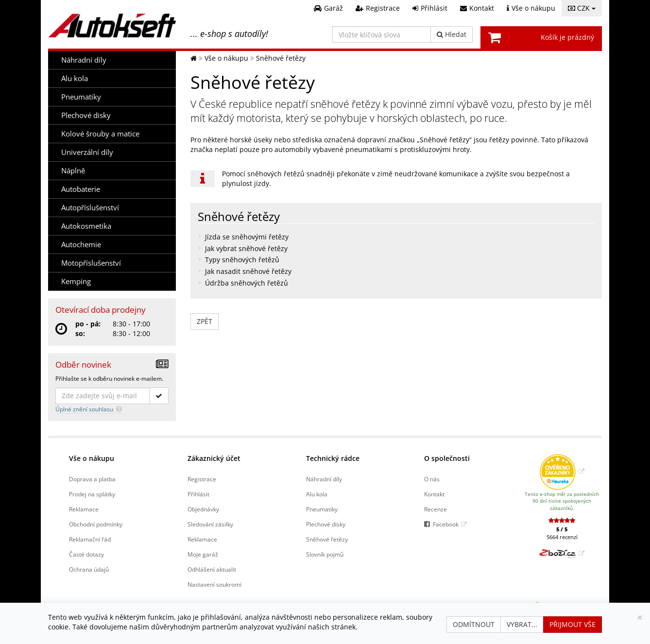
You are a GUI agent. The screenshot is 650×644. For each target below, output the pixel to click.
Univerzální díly (87, 152)
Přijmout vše (573, 624)
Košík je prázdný (567, 37)
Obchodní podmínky (96, 524)
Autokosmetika (86, 226)
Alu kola (75, 78)
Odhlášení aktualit (212, 569)
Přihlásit (198, 494)
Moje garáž (203, 554)
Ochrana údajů (89, 569)
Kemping (76, 281)
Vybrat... (522, 624)
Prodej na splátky (92, 494)
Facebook (446, 524)
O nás (432, 479)
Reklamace (84, 509)
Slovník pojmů (325, 554)
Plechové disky (86, 115)
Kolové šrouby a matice (100, 134)
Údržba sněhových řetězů (247, 283)
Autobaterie (81, 189)
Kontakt (434, 494)
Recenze (436, 509)
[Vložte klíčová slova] (382, 34)
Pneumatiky (81, 97)
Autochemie (81, 245)
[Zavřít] (640, 618)
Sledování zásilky (210, 524)
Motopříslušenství (91, 263)
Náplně (73, 171)
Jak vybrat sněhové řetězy (246, 248)
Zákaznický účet (214, 458)
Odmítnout (474, 624)
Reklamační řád (90, 539)
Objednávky (203, 509)
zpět (205, 321)
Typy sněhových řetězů (242, 260)
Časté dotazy (86, 554)
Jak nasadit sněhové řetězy (248, 271)
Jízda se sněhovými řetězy (247, 237)
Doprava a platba (92, 479)
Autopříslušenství (90, 208)
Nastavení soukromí (214, 584)
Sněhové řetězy (327, 539)
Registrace (202, 479)
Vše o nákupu (92, 458)
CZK (582, 8)
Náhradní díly (84, 60)
